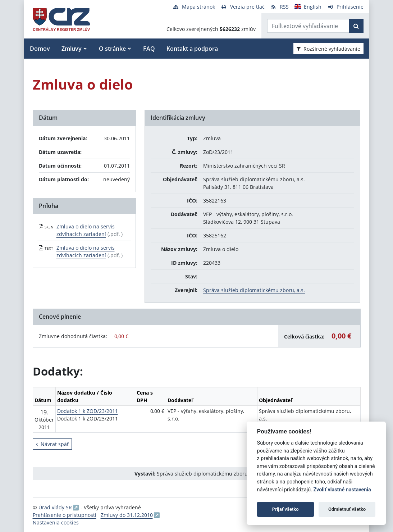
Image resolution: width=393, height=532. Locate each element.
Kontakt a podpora (192, 49)
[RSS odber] (280, 7)
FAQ (149, 49)
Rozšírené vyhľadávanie (328, 49)
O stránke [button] (112, 49)
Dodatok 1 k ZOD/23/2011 (88, 411)
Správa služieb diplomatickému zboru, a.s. (254, 290)
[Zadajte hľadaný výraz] (308, 26)
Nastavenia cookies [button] (56, 522)
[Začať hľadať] (356, 26)
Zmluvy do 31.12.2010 (127, 515)
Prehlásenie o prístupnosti (65, 515)
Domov (40, 49)
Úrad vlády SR (55, 507)
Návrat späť (52, 444)
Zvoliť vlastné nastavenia (342, 490)
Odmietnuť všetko (347, 509)
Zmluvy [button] (72, 49)
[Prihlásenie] (345, 7)
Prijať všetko (285, 509)
